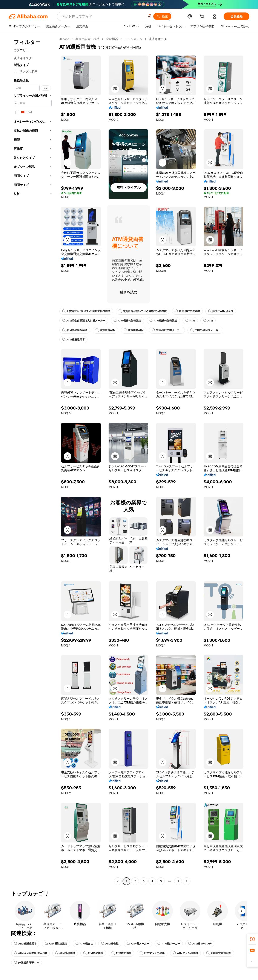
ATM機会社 (84, 944)
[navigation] (33, 461)
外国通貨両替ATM (219, 953)
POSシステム (133, 39)
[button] (149, 16)
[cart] (203, 17)
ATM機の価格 (65, 953)
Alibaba (64, 39)
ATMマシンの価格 (152, 953)
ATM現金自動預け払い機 (30, 953)
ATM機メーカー (138, 944)
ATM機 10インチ (200, 944)
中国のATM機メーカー (167, 330)
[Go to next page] (187, 881)
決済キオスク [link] (158, 39)
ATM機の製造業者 (75, 330)
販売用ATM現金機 (187, 311)
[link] (252, 939)
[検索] (162, 16)
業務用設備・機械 (88, 39)
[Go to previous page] (118, 881)
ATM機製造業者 (73, 340)
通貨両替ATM (105, 330)
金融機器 (112, 39)
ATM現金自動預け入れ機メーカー (84, 321)
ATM (190, 321)
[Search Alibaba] (102, 16)
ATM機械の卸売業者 (127, 321)
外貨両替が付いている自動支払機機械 (86, 311)
